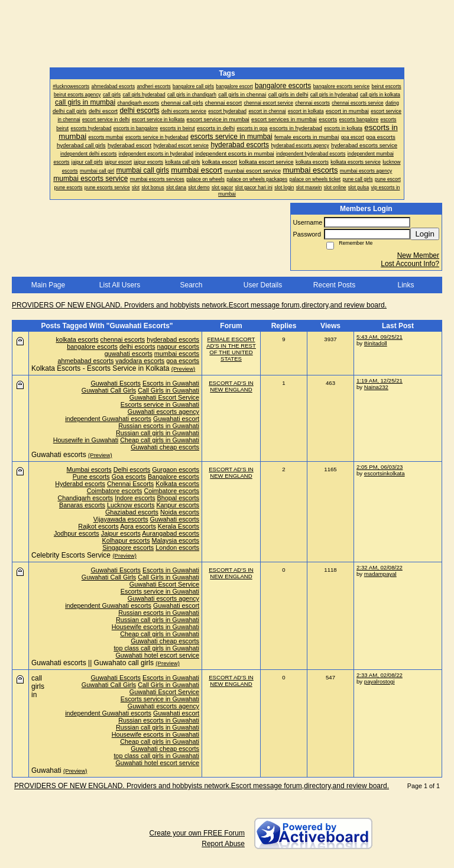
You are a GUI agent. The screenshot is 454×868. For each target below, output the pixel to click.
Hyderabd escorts (80, 484)
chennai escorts (123, 339)
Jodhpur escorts (77, 533)
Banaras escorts (82, 505)
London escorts (177, 548)
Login (425, 234)
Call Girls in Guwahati (168, 390)
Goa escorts (129, 477)
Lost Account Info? (410, 264)
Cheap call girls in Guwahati (160, 440)
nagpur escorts (178, 346)
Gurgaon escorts (176, 469)
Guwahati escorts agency (163, 412)
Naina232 (376, 387)
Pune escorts (91, 477)
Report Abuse (223, 844)
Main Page (48, 285)
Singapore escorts (128, 548)
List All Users (120, 285)
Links (406, 285)
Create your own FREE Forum (197, 833)
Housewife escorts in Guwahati (155, 627)
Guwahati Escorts (116, 383)
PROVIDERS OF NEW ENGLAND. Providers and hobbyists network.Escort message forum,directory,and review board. (199, 305)
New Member (418, 255)
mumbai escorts (177, 354)
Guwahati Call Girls (109, 390)
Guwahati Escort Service (164, 397)
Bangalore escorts (174, 477)
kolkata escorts (77, 339)
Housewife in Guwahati (86, 440)
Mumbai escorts (89, 469)
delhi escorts (137, 346)
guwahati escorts (129, 354)
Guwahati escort (176, 419)
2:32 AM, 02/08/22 (380, 567)
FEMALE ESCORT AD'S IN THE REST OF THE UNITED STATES (231, 349)
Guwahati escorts (59, 455)
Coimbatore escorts (115, 491)
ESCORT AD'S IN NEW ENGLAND (231, 386)
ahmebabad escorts (86, 361)
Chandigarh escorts (86, 498)
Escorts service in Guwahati (160, 404)
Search (191, 285)
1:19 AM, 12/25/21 (380, 380)
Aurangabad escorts (171, 533)
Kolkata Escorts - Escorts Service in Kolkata (100, 368)
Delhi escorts (132, 469)
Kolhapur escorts (126, 540)
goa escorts (183, 361)
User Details (263, 285)
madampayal (380, 574)
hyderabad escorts (173, 339)
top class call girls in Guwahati (156, 648)
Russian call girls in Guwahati (158, 433)
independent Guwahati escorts (108, 419)
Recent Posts (334, 285)
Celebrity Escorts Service (71, 555)
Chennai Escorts (130, 484)
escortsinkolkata (385, 473)
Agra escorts (138, 526)
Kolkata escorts (177, 484)
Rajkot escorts (98, 526)
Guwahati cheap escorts (165, 447)
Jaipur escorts (121, 533)
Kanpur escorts (178, 505)
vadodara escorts (140, 361)
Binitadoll (376, 343)
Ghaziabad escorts (132, 512)
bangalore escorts (92, 346)
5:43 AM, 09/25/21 (380, 337)
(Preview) (184, 369)
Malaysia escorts (176, 540)
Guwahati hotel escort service (157, 655)
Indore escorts (135, 498)
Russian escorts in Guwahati (159, 426)
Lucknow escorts (131, 505)
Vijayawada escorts (121, 519)
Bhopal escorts (178, 498)
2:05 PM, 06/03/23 (380, 467)
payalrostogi (380, 681)
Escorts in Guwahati (171, 383)
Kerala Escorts (179, 526)
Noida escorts (180, 512)
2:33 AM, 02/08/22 (380, 675)
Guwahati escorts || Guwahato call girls (93, 663)
